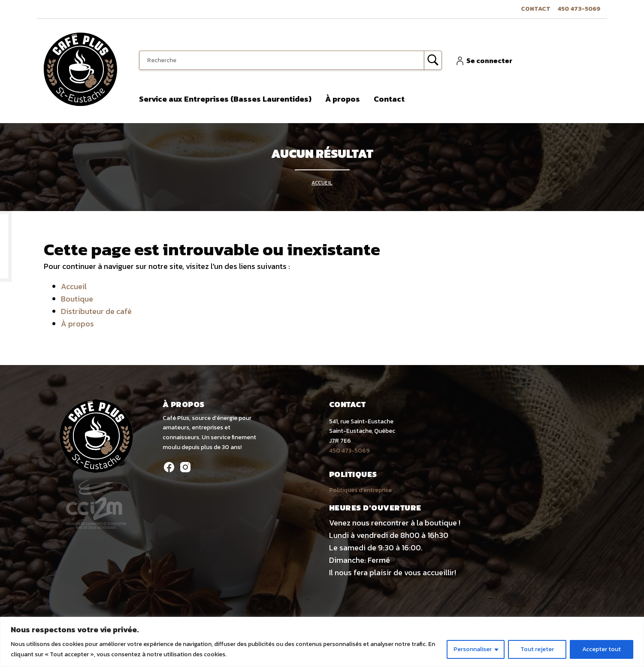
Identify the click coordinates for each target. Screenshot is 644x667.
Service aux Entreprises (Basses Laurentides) (225, 99)
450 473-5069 (579, 9)
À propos (343, 99)
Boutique (77, 299)
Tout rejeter (537, 649)
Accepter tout (602, 649)
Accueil (322, 183)
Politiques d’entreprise (360, 490)
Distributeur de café (96, 311)
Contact (536, 9)
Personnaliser (473, 649)
